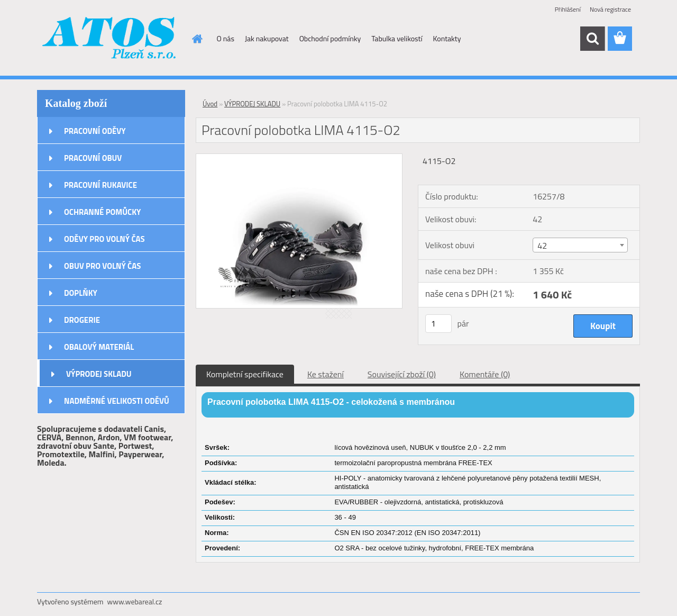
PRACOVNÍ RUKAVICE (100, 185)
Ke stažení (326, 374)
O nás (226, 38)
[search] (592, 39)
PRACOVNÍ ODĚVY (95, 131)
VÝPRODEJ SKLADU (99, 374)
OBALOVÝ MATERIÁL (99, 347)
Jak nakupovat (267, 38)
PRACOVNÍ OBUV (93, 158)
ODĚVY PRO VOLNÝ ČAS (104, 239)
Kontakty (447, 38)
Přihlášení (568, 9)
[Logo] (110, 39)
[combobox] (580, 245)
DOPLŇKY (81, 293)
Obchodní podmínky (330, 38)
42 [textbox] (542, 246)
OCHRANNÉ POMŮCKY (102, 212)
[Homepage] (197, 39)
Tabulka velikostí (397, 38)
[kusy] (438, 324)
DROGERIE (82, 320)
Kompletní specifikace (245, 374)
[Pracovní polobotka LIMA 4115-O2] (299, 158)
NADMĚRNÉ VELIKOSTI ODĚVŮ (117, 401)
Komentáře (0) (485, 374)
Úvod (210, 104)
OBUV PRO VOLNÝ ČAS (102, 266)
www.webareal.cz (135, 601)
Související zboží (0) (402, 374)
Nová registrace (610, 9)
